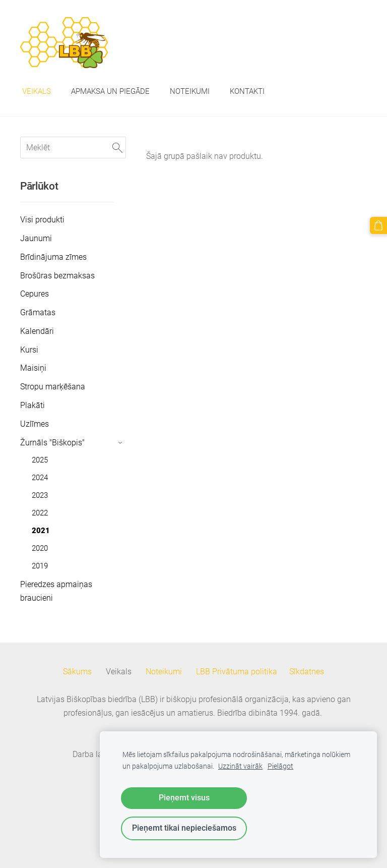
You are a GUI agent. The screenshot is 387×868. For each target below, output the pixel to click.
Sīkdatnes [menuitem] (307, 672)
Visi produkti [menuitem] (42, 220)
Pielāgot (280, 766)
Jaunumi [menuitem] (36, 238)
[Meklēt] (73, 148)
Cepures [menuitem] (35, 294)
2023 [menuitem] (40, 495)
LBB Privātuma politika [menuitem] (237, 672)
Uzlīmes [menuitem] (35, 424)
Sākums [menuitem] (77, 672)
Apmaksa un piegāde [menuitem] (110, 91)
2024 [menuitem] (40, 478)
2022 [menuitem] (40, 513)
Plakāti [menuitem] (33, 405)
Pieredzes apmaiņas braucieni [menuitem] (56, 591)
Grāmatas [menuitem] (38, 312)
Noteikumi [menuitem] (190, 91)
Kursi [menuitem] (29, 350)
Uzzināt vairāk (240, 766)
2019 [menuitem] (40, 566)
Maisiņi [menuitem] (33, 368)
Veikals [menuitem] (37, 91)
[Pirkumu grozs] (378, 225)
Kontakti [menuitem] (247, 91)
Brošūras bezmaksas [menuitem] (57, 276)
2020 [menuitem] (40, 548)
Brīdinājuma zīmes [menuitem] (53, 257)
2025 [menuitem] (40, 460)
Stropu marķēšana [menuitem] (53, 387)
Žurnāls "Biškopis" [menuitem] (52, 443)
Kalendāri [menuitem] (37, 331)
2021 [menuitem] (41, 531)
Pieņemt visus (184, 798)
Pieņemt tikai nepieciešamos (184, 828)
